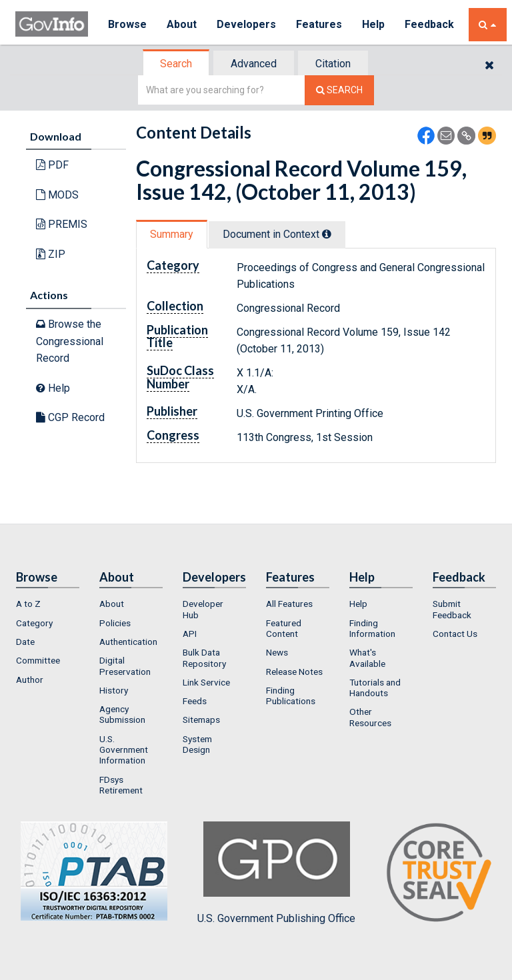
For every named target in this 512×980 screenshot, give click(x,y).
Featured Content (284, 628)
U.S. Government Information (124, 750)
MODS (57, 195)
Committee (38, 660)
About (182, 24)
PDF (52, 165)
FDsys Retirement (121, 785)
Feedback (429, 24)
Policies (115, 623)
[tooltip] (327, 234)
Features (319, 24)
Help (373, 24)
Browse (127, 24)
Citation (333, 64)
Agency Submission (122, 714)
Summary (172, 234)
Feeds (195, 701)
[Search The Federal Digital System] (339, 90)
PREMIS (62, 224)
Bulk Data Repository (204, 658)
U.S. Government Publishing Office (276, 873)
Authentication (128, 642)
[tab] (177, 64)
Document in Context (277, 234)
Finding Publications (291, 696)
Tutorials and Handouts (375, 688)
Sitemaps (201, 720)
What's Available (367, 658)
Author (30, 680)
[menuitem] (48, 604)
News (277, 652)
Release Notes (294, 672)
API (190, 634)
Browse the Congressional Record (70, 341)
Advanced (254, 64)
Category (34, 623)
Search (176, 64)
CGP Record (70, 417)
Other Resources (370, 717)
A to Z (28, 604)
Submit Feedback (452, 609)
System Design (197, 744)
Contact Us (455, 634)
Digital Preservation (125, 666)
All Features (289, 604)
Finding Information (372, 628)
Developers (246, 24)
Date (25, 642)
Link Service (206, 682)
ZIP (51, 254)
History (114, 690)
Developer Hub (203, 609)
